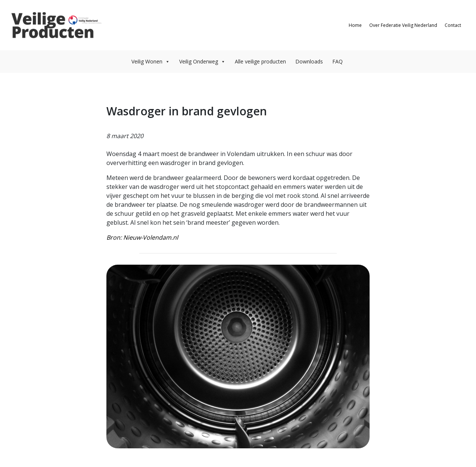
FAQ (337, 61)
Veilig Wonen (151, 61)
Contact (453, 25)
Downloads (309, 61)
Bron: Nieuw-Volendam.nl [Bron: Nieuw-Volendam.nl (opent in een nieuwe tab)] (142, 237)
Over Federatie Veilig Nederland (403, 25)
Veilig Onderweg (202, 61)
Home (355, 25)
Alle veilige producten (260, 61)
